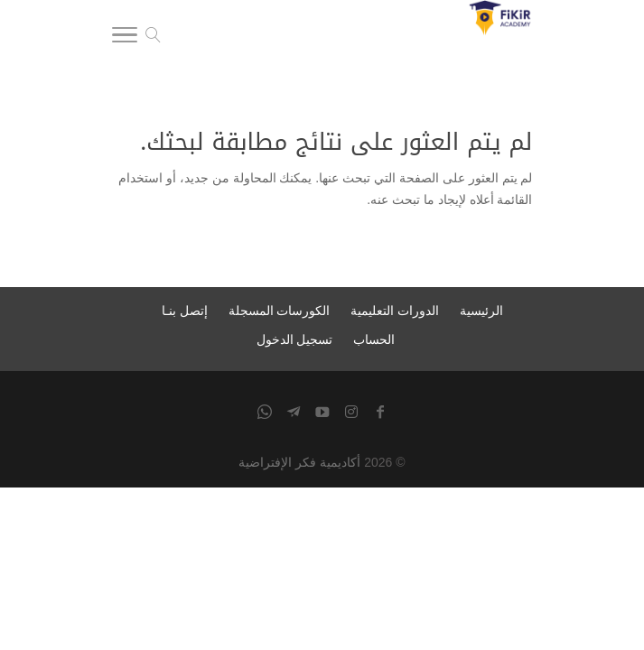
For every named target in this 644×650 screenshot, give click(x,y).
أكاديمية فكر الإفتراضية (299, 462)
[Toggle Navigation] (125, 38)
